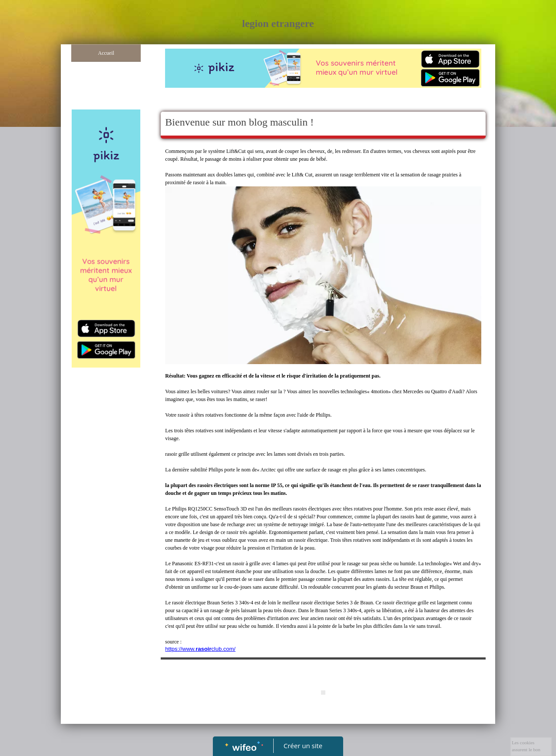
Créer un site (303, 746)
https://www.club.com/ (200, 649)
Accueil (106, 53)
